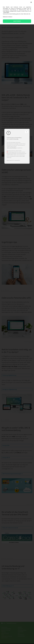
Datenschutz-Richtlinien (12, 148)
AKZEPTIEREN (17, 21)
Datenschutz (5, 17)
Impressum (10, 17)
